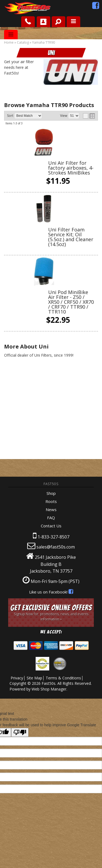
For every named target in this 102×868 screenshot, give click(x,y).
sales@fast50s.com (56, 547)
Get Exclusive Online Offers (51, 612)
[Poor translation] (20, 732)
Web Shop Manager (49, 689)
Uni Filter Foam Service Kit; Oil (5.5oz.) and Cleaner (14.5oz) (71, 237)
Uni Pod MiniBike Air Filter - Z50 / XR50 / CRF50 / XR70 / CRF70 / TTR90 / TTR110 (71, 302)
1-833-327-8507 (53, 537)
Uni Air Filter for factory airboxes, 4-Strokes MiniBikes (71, 168)
